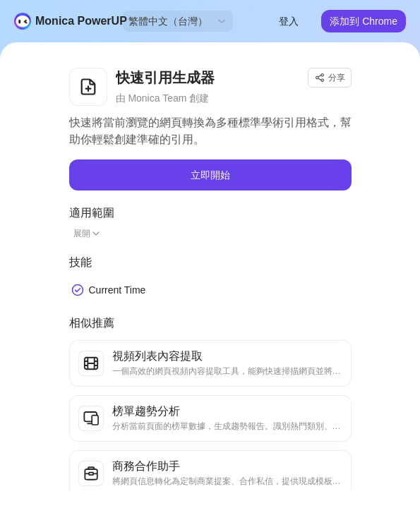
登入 (289, 21)
